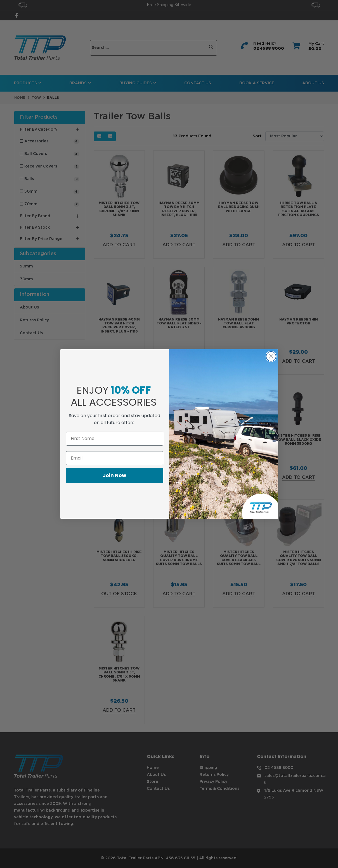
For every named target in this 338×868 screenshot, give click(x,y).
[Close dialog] (271, 356)
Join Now (114, 475)
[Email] (115, 458)
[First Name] (115, 439)
